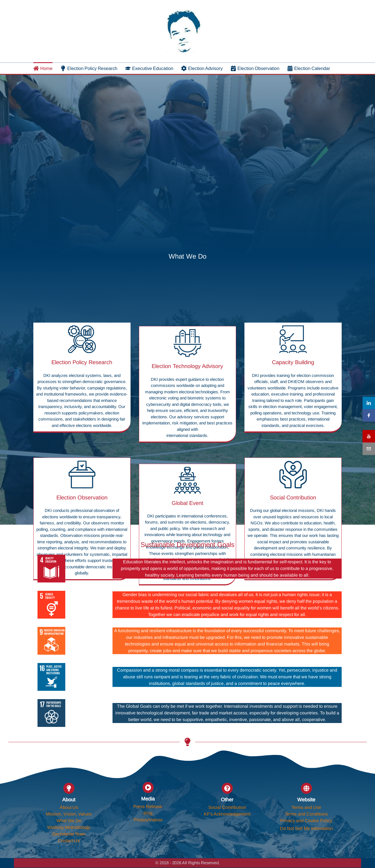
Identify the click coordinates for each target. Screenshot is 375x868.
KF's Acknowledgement (227, 814)
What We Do (69, 821)
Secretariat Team (69, 834)
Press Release (148, 806)
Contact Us (69, 841)
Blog (148, 813)
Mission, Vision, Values (69, 814)
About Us (69, 807)
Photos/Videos (148, 820)
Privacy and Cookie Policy (306, 821)
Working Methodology (69, 827)
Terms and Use (306, 807)
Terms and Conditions (306, 814)
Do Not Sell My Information (306, 828)
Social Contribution (227, 807)
